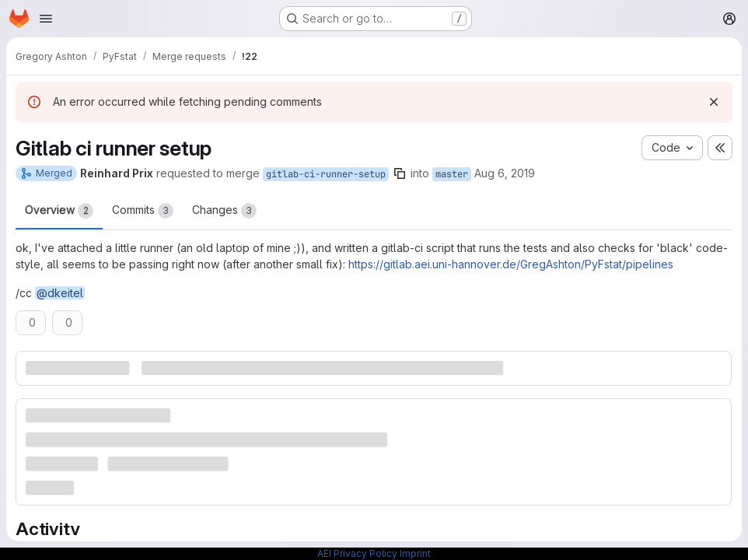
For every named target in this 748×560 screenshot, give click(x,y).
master (452, 174)
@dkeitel (60, 293)
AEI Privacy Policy (357, 553)
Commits (143, 211)
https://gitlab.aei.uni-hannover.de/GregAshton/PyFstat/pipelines (511, 264)
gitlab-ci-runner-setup (326, 174)
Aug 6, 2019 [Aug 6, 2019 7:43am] (505, 173)
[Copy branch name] (400, 173)
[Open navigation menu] (46, 19)
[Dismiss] (714, 102)
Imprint (415, 553)
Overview (59, 211)
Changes (224, 211)
